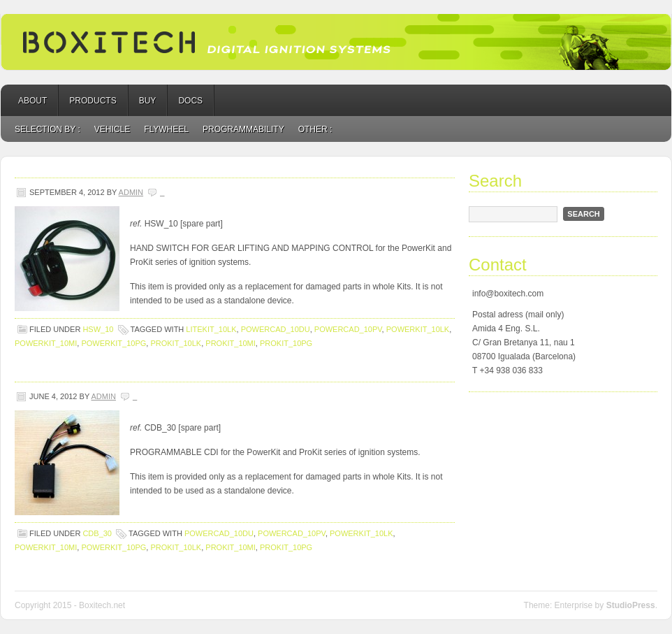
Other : (315, 129)
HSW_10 (98, 329)
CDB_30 (97, 533)
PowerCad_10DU (276, 329)
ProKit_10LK (176, 343)
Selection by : (48, 129)
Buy (148, 101)
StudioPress (631, 605)
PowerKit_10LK (418, 329)
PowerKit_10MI (46, 343)
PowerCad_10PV (348, 329)
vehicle (112, 129)
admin (131, 192)
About (32, 101)
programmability (243, 129)
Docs (190, 101)
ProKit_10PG (286, 343)
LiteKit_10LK (211, 329)
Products (93, 101)
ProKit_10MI (231, 343)
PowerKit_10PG (114, 343)
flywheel (166, 129)
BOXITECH (336, 42)
